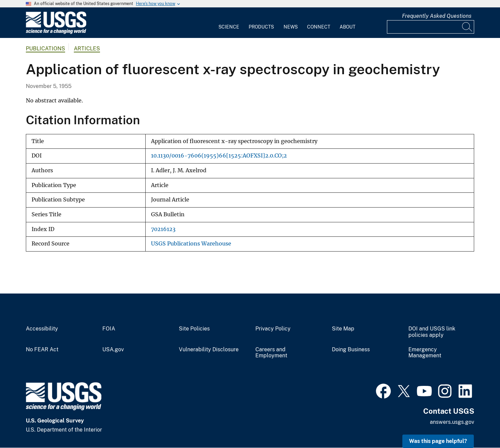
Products (261, 27)
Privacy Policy (273, 329)
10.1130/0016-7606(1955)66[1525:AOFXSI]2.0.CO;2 (219, 156)
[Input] (431, 27)
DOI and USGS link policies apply (432, 332)
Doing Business (351, 350)
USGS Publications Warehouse (191, 244)
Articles (87, 49)
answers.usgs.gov (452, 422)
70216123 (163, 229)
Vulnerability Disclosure (209, 350)
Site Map (343, 329)
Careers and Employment (271, 353)
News (291, 27)
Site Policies (194, 329)
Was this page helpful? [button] (438, 441)
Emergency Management (425, 353)
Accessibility (42, 329)
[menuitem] (229, 23)
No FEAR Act (42, 350)
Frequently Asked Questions (437, 16)
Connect (319, 27)
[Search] (467, 27)
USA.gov (113, 350)
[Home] (56, 32)
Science (229, 27)
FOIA (109, 329)
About (347, 27)
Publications (45, 49)
